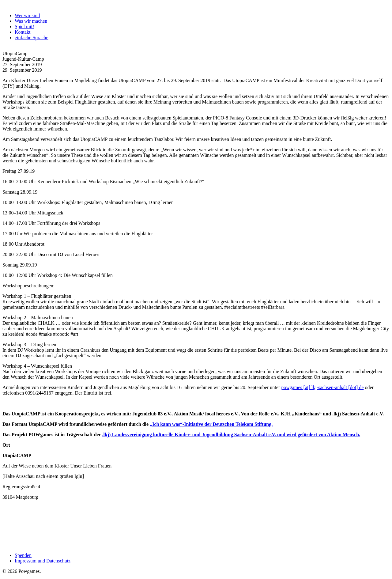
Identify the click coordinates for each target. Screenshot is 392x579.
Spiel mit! (24, 26)
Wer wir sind (27, 15)
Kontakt (23, 32)
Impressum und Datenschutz (43, 561)
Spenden (23, 555)
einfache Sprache (32, 38)
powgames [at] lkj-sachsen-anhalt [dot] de (322, 387)
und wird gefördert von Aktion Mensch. (318, 435)
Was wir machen (31, 21)
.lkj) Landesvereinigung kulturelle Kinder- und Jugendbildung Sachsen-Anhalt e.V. (189, 435)
